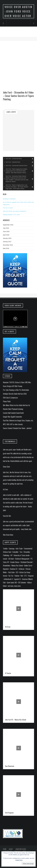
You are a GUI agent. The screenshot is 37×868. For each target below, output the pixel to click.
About (11, 849)
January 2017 (7, 242)
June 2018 (6, 232)
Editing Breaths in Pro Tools (11, 215)
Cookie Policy (19, 860)
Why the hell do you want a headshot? (15, 211)
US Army (8, 627)
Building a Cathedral (9, 199)
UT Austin (8, 673)
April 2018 (6, 235)
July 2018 (6, 228)
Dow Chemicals (10, 766)
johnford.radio (21, 849)
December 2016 (8, 245)
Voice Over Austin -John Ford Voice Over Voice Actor (18, 11)
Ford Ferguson (9, 813)
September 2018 (8, 225)
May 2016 (6, 248)
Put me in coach (8, 208)
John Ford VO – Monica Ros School (16, 720)
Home (5, 849)
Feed (8, 194)
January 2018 (7, 238)
